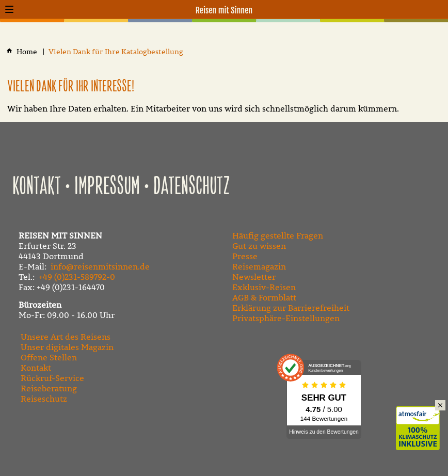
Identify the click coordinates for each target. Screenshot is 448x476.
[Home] (28, 52)
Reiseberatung (49, 388)
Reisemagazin (259, 266)
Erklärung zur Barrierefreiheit (291, 308)
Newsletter (254, 277)
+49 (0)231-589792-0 (77, 277)
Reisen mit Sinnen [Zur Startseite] (224, 10)
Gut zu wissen (259, 246)
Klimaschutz (422, 417)
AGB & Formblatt (264, 297)
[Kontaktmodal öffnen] (439, 9)
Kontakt (37, 187)
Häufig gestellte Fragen (278, 235)
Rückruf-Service (52, 378)
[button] (9, 9)
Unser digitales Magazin (67, 347)
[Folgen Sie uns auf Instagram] (281, 437)
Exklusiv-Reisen (264, 287)
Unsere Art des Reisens (66, 337)
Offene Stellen (49, 357)
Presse (245, 256)
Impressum (107, 187)
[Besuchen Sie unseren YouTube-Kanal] (258, 437)
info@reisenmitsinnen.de (100, 266)
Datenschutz (192, 187)
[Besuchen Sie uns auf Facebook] (235, 437)
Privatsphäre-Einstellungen (286, 318)
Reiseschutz (44, 399)
